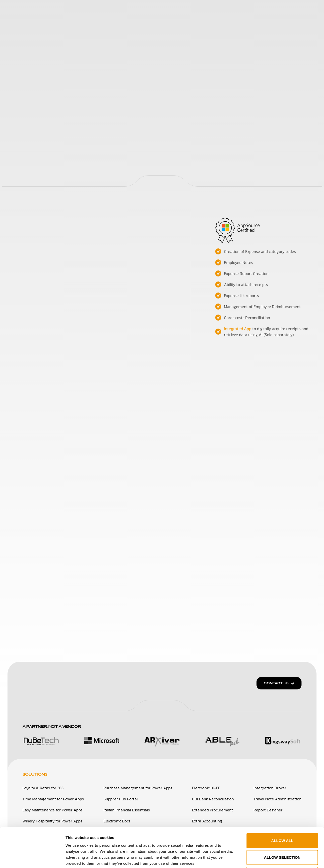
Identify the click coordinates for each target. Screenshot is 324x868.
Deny (282, 835)
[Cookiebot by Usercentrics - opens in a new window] (32, 858)
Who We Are (132, 10)
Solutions (98, 10)
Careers (208, 10)
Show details (257, 858)
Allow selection (282, 818)
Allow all (282, 801)
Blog (230, 10)
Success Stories (172, 10)
